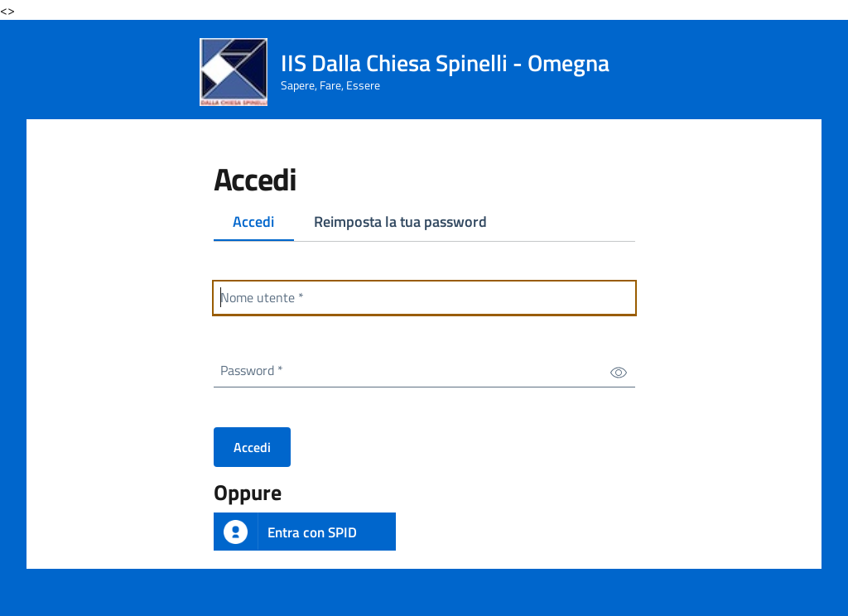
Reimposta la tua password (400, 221)
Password (255, 367)
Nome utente (265, 294)
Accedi (263, 225)
